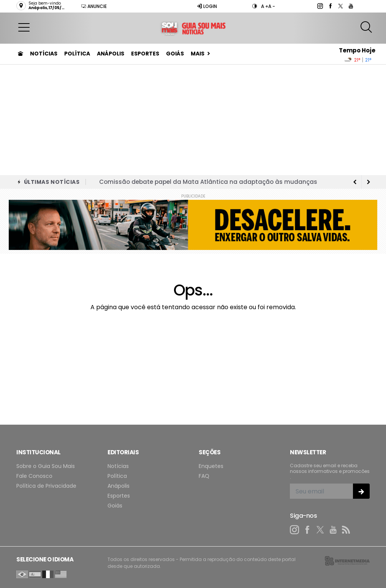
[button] (24, 27)
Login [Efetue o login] (207, 6)
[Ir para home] (21, 54)
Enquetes (211, 466)
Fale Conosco (34, 476)
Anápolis (111, 54)
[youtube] (350, 6)
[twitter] (340, 6)
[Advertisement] (193, 118)
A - (272, 6)
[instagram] (320, 6)
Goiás (175, 54)
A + (265, 6)
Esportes (145, 54)
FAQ (204, 476)
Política (77, 54)
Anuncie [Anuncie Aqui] (94, 6)
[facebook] (330, 6)
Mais (198, 54)
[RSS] (346, 530)
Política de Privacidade (46, 486)
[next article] (355, 182)
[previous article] (369, 182)
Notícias (44, 54)
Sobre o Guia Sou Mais (46, 466)
